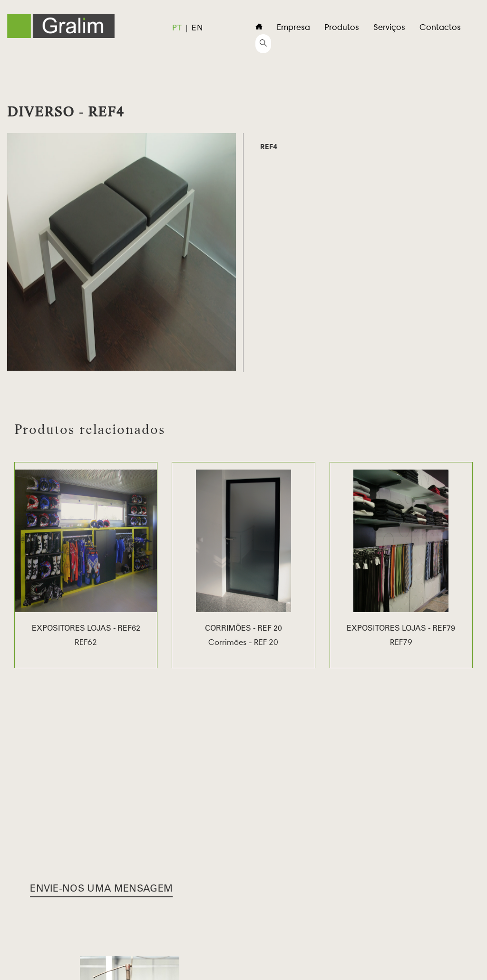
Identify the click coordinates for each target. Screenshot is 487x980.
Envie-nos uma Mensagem (101, 890)
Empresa (293, 27)
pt (177, 29)
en (197, 29)
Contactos (440, 27)
